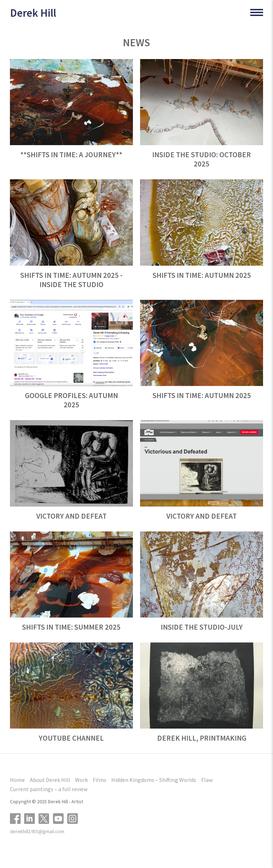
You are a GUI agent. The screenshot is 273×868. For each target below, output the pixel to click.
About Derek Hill (50, 780)
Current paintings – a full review (49, 789)
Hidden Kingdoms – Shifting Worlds (154, 780)
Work (81, 780)
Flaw (207, 780)
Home (17, 780)
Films (100, 780)
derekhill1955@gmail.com (37, 831)
